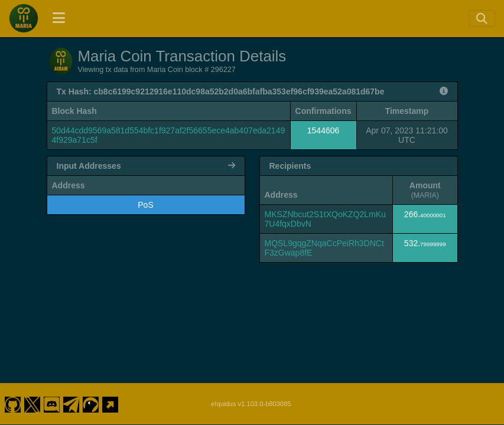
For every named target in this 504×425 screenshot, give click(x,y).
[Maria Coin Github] (12, 404)
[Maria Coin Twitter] (32, 404)
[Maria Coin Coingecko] (91, 404)
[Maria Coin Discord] (52, 404)
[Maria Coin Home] (24, 18)
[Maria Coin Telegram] (71, 404)
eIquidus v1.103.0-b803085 (251, 404)
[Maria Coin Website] (110, 404)
